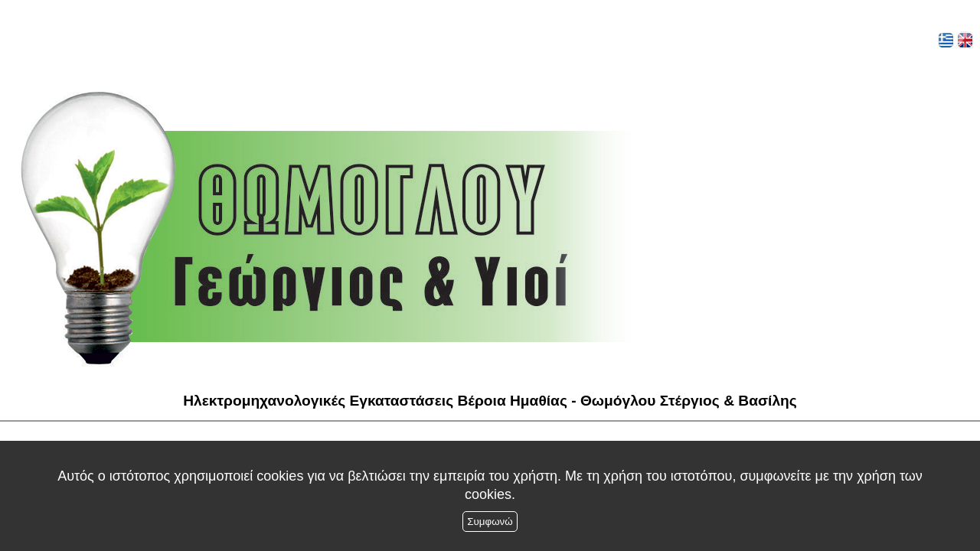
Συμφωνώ (490, 522)
